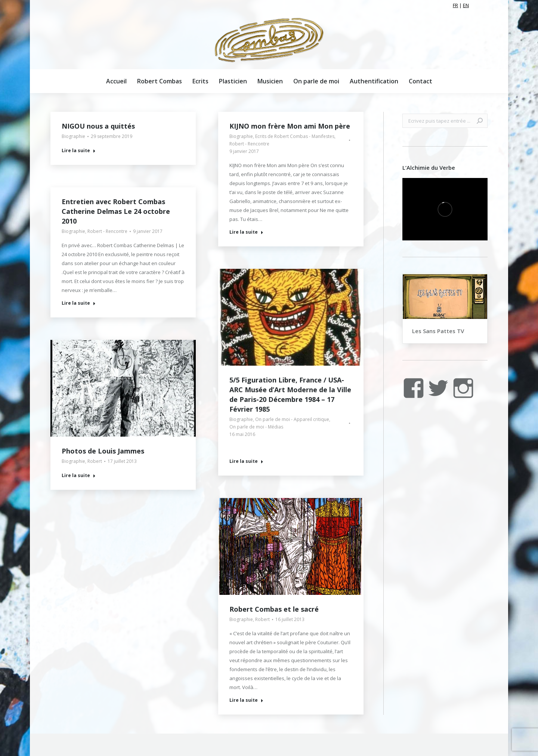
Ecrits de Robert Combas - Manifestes (295, 136)
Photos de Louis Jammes (103, 451)
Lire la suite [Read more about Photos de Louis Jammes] (79, 476)
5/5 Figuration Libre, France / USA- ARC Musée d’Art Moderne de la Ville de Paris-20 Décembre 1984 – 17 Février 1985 (290, 394)
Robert (95, 461)
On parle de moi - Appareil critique (292, 419)
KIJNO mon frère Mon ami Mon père (290, 126)
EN (466, 5)
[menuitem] (116, 81)
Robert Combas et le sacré (274, 609)
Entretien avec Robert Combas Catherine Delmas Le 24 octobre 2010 (116, 211)
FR (455, 5)
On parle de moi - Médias (256, 427)
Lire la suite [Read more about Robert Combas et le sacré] (246, 700)
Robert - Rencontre (249, 144)
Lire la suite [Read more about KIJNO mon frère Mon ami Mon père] (246, 232)
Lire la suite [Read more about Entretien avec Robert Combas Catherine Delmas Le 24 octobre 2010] (79, 303)
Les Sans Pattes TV (438, 331)
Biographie (73, 136)
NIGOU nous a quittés (98, 126)
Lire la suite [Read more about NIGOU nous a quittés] (79, 151)
